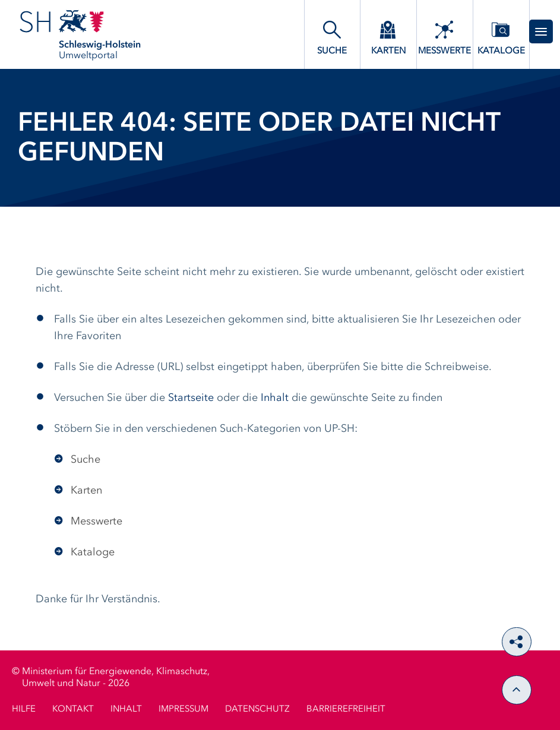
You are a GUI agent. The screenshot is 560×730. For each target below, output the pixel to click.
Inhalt (275, 398)
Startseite (191, 398)
